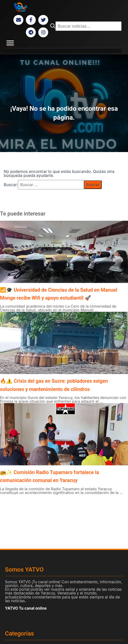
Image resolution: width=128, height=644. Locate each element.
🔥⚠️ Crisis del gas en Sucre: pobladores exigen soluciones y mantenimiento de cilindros (54, 385)
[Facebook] (31, 20)
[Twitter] (43, 20)
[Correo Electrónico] (18, 20)
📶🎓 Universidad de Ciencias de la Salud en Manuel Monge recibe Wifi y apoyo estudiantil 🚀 (59, 294)
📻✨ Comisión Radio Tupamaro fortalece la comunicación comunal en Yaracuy (49, 476)
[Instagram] (43, 32)
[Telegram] (31, 32)
